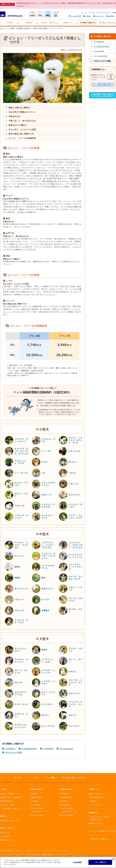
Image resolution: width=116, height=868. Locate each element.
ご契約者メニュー (68, 23)
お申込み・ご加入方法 (48, 23)
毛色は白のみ (14, 116)
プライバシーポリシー (7, 855)
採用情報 (9, 851)
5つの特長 (10, 23)
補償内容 (29, 23)
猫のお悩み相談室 (65, 805)
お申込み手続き (5, 836)
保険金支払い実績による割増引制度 (11, 797)
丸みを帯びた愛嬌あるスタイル (22, 112)
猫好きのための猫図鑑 (66, 815)
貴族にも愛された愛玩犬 (19, 108)
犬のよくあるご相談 (37, 808)
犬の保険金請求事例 (29, 749)
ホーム (2, 28)
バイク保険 (40, 14)
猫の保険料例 (63, 794)
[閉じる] (114, 859)
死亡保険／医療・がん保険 (73, 778)
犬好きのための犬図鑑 (40, 28)
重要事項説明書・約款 (48, 855)
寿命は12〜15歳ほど (18, 125)
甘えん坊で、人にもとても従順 (22, 129)
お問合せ (88, 16)
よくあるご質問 (76, 16)
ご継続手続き (93, 801)
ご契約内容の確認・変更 (96, 797)
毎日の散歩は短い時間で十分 (21, 134)
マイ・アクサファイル (96, 805)
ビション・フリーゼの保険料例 (22, 138)
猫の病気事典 (63, 801)
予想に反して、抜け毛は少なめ (22, 121)
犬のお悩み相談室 (66, 749)
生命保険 (56, 14)
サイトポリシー (37, 851)
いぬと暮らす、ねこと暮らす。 (98, 839)
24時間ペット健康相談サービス (9, 794)
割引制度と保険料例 (6, 801)
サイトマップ (100, 16)
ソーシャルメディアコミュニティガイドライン (70, 855)
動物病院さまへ (94, 813)
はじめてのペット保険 (7, 805)
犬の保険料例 (10, 749)
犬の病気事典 (48, 749)
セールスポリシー (20, 855)
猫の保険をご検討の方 (106, 23)
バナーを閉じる (100, 862)
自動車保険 (32, 14)
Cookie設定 (77, 862)
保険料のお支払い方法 (7, 840)
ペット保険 (48, 14)
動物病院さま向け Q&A (96, 823)
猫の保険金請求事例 (65, 797)
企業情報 (111, 16)
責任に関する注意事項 (33, 855)
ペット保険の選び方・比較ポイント (11, 809)
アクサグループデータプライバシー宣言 (55, 851)
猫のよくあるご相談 (67, 808)
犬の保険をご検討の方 (87, 23)
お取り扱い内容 (5, 833)
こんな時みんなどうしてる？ (40, 811)
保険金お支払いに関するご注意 (9, 821)
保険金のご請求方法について (98, 794)
